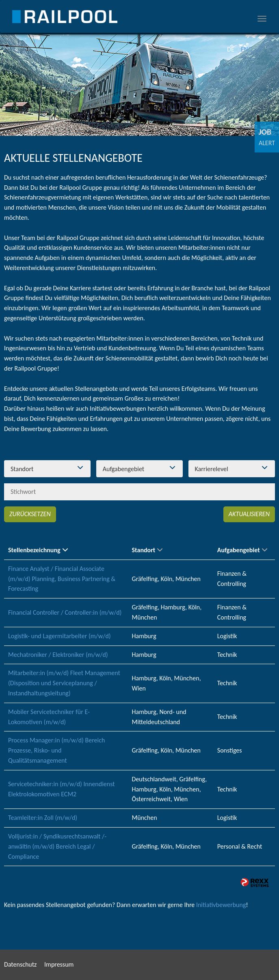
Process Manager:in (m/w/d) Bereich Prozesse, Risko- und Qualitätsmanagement (56, 750)
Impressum (59, 964)
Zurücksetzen (30, 514)
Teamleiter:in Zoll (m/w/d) (43, 818)
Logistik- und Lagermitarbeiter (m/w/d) (59, 636)
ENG (247, 49)
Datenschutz (20, 964)
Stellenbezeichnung (38, 550)
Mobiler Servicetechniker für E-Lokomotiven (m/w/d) (49, 717)
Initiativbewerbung (221, 905)
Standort (147, 550)
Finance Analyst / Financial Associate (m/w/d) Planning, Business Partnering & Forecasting (62, 579)
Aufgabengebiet (242, 550)
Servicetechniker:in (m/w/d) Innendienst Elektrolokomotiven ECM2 (62, 789)
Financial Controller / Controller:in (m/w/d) (65, 612)
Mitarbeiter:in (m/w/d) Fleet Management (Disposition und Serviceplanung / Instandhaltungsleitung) (64, 683)
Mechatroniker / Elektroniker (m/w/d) (58, 655)
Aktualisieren (249, 514)
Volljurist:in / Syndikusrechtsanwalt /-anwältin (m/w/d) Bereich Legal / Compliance (57, 846)
